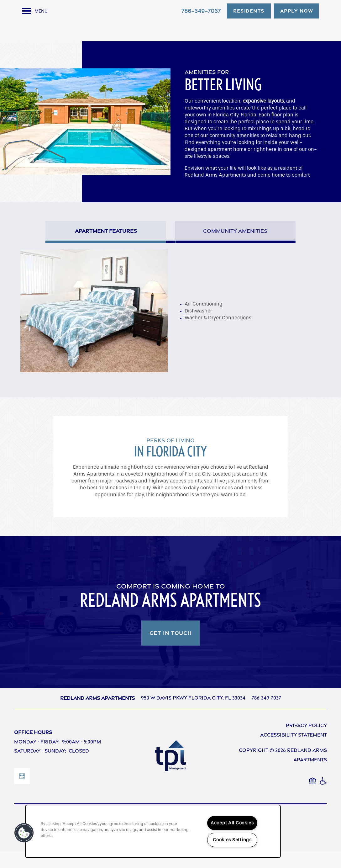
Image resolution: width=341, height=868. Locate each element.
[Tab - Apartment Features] (106, 248)
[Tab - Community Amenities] (235, 248)
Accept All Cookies (232, 823)
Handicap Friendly (323, 801)
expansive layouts (263, 118)
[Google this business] (22, 793)
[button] (249, 11)
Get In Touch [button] (171, 650)
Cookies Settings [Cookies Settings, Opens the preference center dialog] (232, 840)
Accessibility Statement (294, 752)
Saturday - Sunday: (40, 768)
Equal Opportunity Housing (312, 801)
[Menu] (35, 11)
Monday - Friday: (37, 759)
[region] (153, 831)
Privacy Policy (306, 743)
